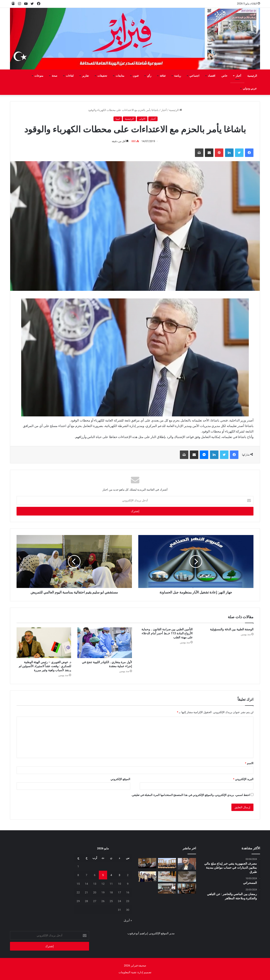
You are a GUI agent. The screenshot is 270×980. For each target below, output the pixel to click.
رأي (149, 76)
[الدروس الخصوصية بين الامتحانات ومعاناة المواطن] (167, 876)
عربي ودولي (250, 88)
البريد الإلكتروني (243, 779)
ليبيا (118, 119)
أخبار (238, 76)
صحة (55, 76)
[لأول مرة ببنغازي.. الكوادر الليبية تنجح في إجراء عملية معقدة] (105, 643)
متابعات (120, 76)
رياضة (178, 76)
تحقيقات (102, 76)
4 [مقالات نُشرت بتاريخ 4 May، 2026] (111, 875)
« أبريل (128, 920)
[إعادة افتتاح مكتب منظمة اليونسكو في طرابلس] (167, 863)
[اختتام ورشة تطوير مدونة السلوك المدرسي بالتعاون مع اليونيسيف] (187, 889)
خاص (224, 76)
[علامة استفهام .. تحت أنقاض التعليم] (187, 876)
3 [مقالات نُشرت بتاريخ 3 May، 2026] (120, 875)
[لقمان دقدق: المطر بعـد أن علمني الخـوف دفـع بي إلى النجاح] (187, 864)
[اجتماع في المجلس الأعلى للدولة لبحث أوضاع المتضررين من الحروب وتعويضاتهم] (167, 889)
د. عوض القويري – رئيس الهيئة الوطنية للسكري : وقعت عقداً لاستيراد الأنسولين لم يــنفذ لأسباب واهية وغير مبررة (45, 666)
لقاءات (70, 76)
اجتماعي (194, 76)
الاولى (142, 119)
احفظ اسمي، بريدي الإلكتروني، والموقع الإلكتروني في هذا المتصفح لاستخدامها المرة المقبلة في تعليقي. (191, 795)
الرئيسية (252, 76)
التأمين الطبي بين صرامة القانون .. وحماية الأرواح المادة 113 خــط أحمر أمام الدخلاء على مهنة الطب (167, 633)
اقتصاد (212, 76)
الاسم (249, 763)
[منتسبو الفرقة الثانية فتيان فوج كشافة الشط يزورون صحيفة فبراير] (147, 876)
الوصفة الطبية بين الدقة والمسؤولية (232, 629)
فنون (136, 76)
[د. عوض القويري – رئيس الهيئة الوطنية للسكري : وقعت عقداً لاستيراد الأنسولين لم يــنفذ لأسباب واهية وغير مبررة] (44, 643)
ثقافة (163, 76)
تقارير (85, 76)
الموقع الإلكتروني (120, 779)
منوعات (39, 76)
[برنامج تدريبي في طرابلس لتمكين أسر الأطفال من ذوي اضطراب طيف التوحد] (147, 863)
